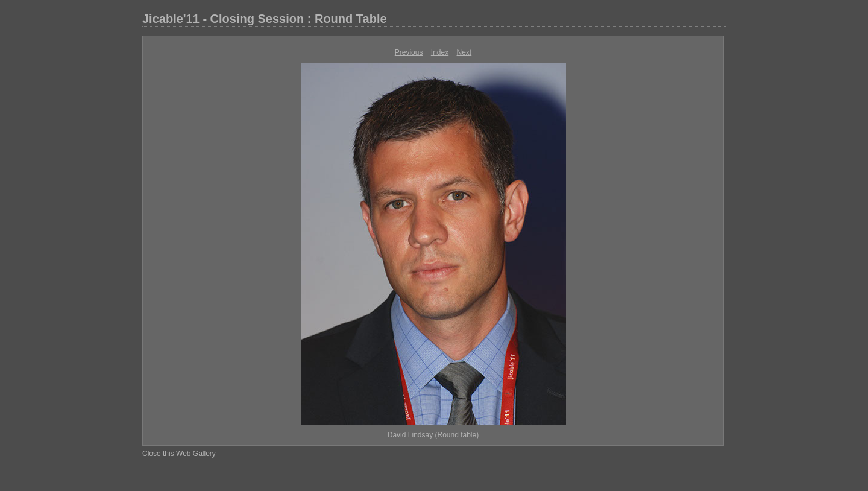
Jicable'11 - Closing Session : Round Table (265, 19)
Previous (409, 52)
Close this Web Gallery (179, 454)
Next (464, 52)
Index (440, 52)
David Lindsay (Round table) (433, 435)
